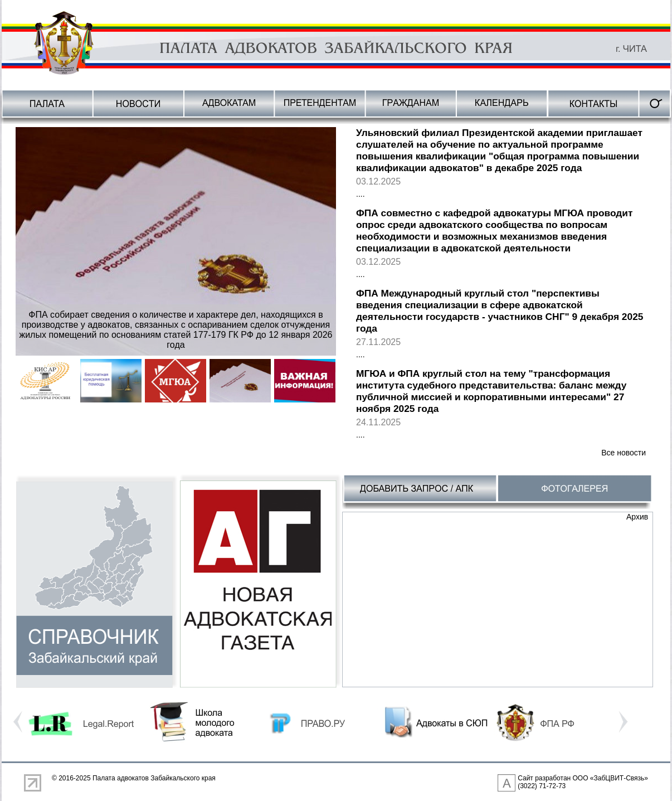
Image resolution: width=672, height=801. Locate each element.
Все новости (624, 453)
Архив (637, 517)
